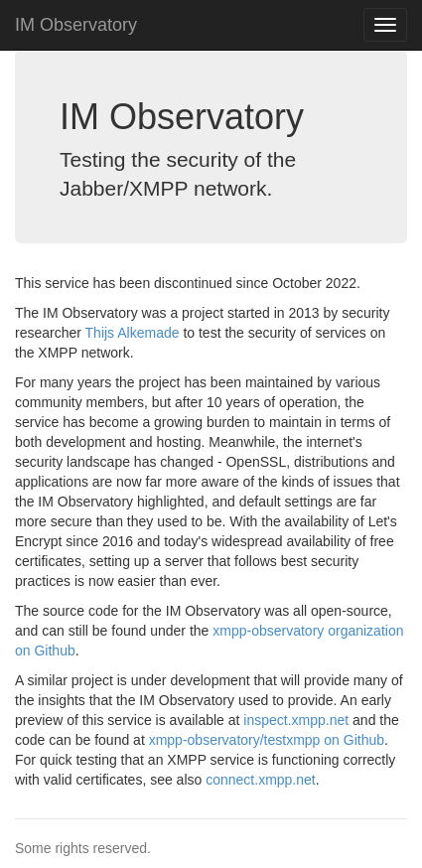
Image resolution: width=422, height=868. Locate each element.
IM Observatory (76, 25)
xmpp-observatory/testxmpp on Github (267, 740)
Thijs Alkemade (133, 333)
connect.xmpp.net (261, 780)
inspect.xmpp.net (296, 720)
